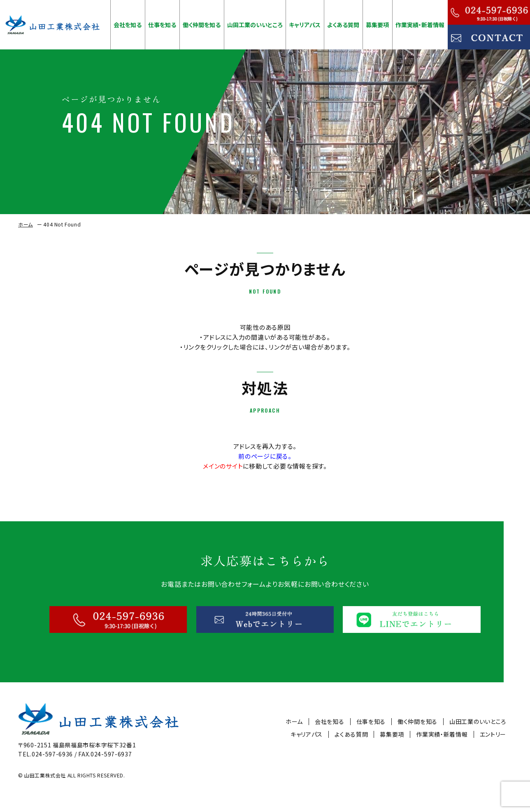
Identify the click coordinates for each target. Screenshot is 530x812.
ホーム (26, 224)
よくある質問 (343, 25)
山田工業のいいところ (255, 25)
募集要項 (377, 25)
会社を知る (128, 25)
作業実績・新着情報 (420, 25)
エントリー (493, 734)
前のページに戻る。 (265, 456)
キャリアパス (305, 25)
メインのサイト (223, 466)
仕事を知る (162, 25)
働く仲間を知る (202, 25)
